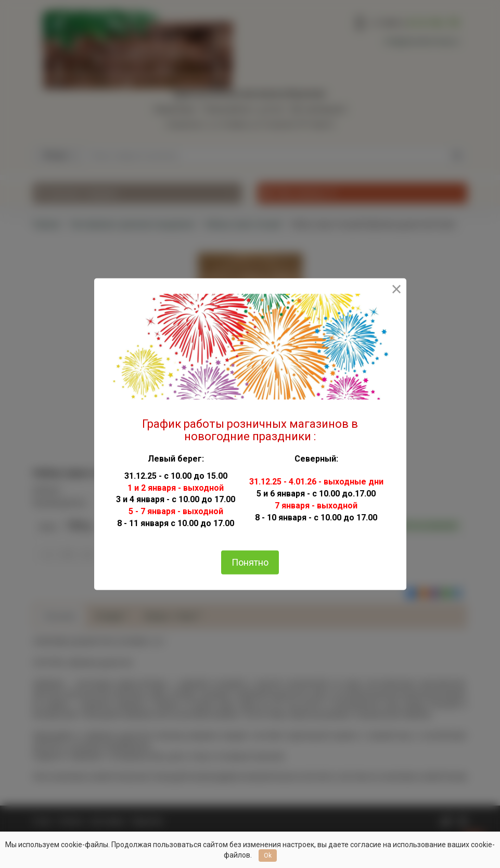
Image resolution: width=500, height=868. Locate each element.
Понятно (250, 562)
